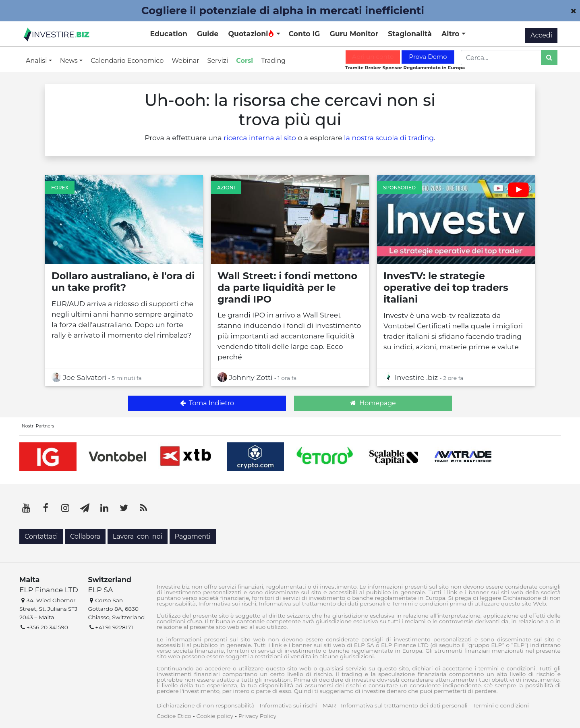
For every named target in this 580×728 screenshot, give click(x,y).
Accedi (541, 35)
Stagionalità (410, 34)
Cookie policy (215, 716)
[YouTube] (26, 508)
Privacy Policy (257, 716)
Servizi (218, 61)
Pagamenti (193, 536)
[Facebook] (46, 508)
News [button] (70, 61)
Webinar (185, 61)
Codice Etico (174, 716)
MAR (329, 705)
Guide (208, 34)
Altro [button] (452, 34)
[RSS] (143, 508)
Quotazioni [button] (251, 34)
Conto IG (304, 34)
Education (169, 34)
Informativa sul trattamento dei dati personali (404, 705)
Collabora (85, 536)
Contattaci (41, 536)
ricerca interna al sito (260, 138)
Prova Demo (428, 57)
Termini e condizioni (501, 705)
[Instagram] (65, 508)
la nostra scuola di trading (389, 138)
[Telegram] (85, 508)
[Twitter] (124, 508)
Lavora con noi (138, 536)
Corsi (244, 61)
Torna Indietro (207, 403)
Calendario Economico (127, 61)
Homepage (373, 403)
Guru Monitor (354, 34)
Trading (273, 61)
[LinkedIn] (104, 508)
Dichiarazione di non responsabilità (206, 705)
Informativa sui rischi (288, 705)
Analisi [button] (37, 61)
